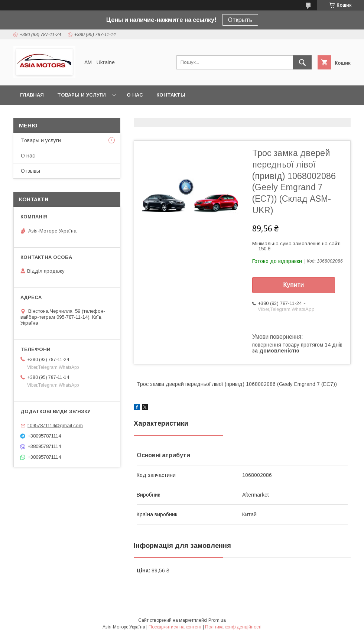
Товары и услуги (82, 95)
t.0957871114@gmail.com (55, 425)
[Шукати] (302, 62)
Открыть (240, 20)
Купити (294, 285)
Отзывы (30, 171)
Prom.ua (217, 620)
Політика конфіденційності (233, 627)
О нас (135, 95)
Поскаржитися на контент (175, 627)
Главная (32, 95)
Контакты (171, 95)
